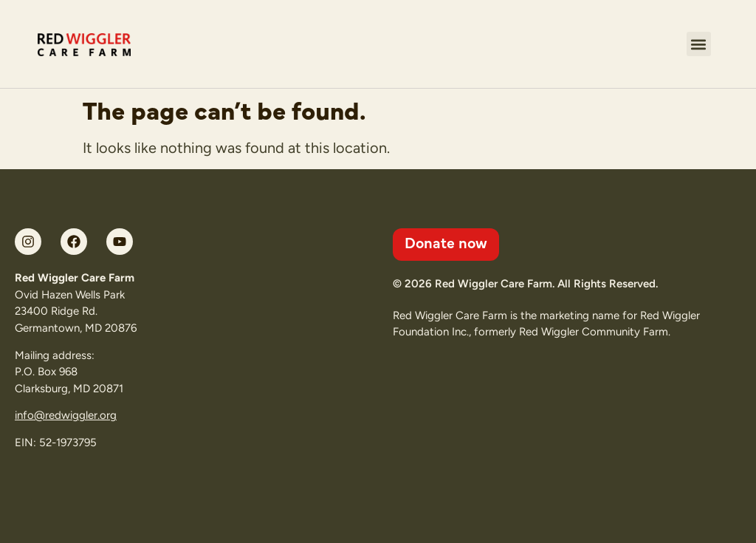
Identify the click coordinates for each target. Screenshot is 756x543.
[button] (699, 44)
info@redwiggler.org (66, 415)
